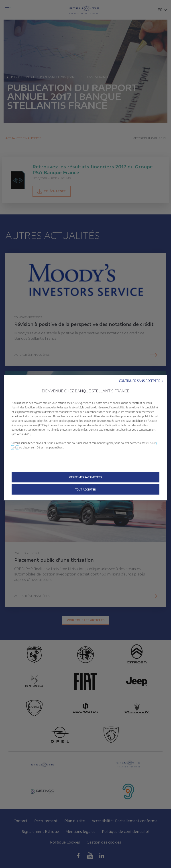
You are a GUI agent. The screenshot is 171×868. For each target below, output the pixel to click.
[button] (141, 381)
